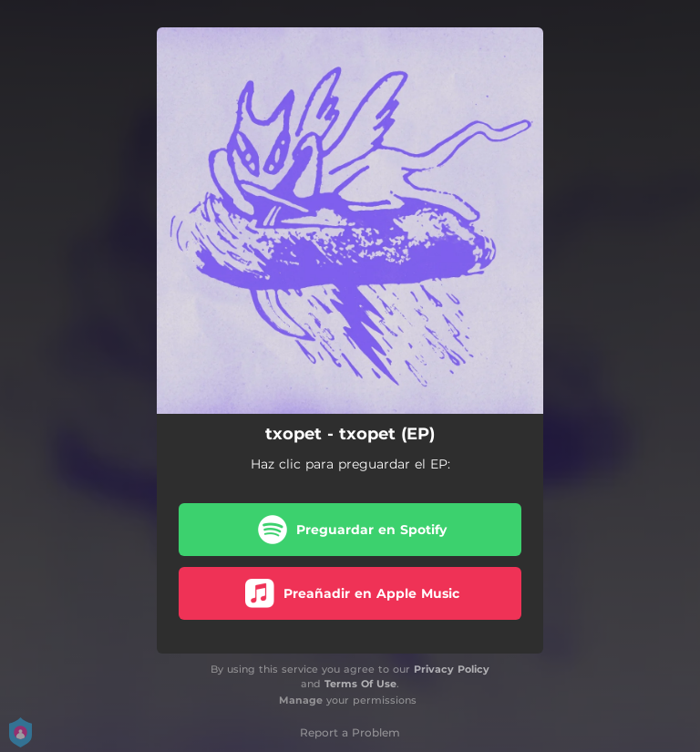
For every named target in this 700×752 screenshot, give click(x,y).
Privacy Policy (452, 669)
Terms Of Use (360, 684)
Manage (301, 700)
